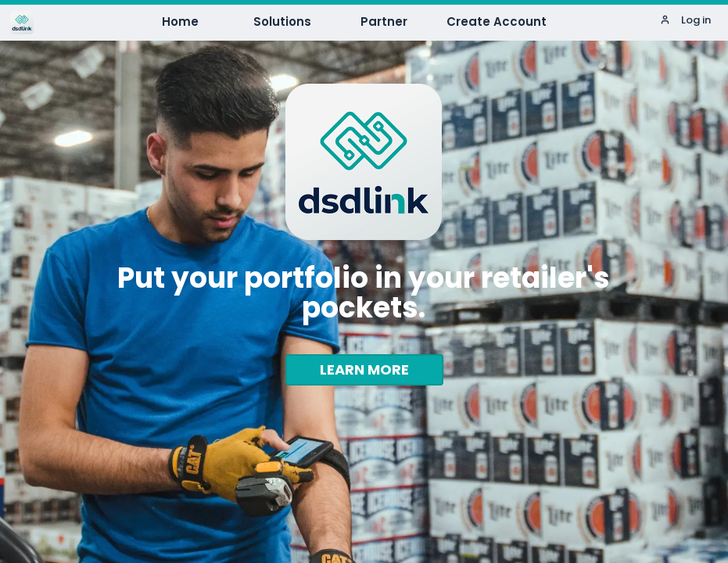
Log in (685, 20)
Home (180, 22)
